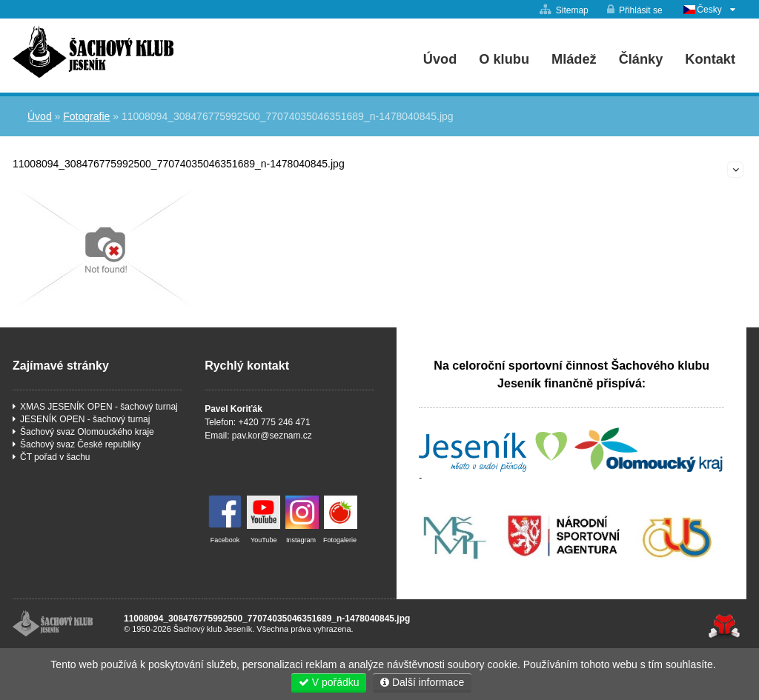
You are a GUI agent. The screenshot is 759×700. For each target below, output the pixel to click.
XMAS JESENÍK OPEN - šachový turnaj (99, 407)
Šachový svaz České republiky (80, 444)
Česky (709, 10)
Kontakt (710, 59)
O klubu (504, 59)
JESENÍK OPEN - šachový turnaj (85, 419)
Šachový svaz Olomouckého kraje (87, 432)
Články (641, 59)
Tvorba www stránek (724, 626)
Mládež (574, 59)
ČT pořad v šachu (55, 457)
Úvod (93, 52)
